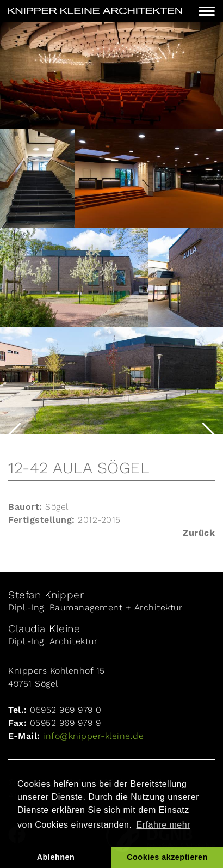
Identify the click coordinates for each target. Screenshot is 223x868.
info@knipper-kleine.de (92, 736)
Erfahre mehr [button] (163, 825)
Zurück (199, 533)
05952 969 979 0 (66, 710)
